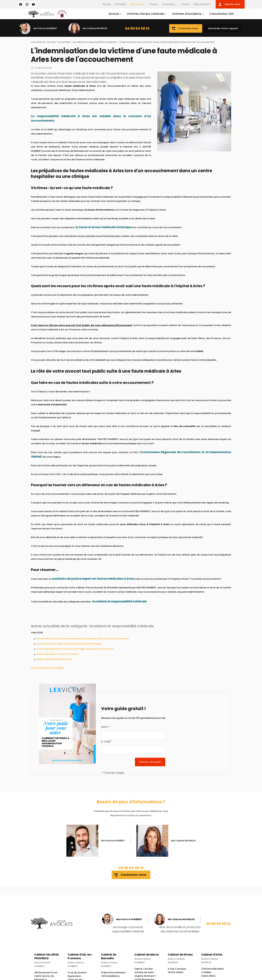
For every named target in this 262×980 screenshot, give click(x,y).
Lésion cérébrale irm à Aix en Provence (57, 658)
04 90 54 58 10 (137, 32)
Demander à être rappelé (223, 32)
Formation (120, 4)
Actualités (64, 46)
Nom (105, 730)
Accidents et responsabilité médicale (94, 46)
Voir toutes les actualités (47, 671)
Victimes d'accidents (184, 16)
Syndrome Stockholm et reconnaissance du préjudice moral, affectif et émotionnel (82, 642)
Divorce (111, 16)
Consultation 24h (219, 16)
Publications (137, 4)
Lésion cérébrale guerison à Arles (54, 663)
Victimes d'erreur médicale (143, 16)
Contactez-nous (185, 32)
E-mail (107, 745)
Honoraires (168, 4)
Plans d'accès (201, 4)
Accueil (107, 4)
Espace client (229, 4)
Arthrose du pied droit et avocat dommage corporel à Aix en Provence (75, 652)
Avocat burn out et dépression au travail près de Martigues (69, 647)
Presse (154, 4)
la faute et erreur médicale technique (104, 231)
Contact (185, 4)
